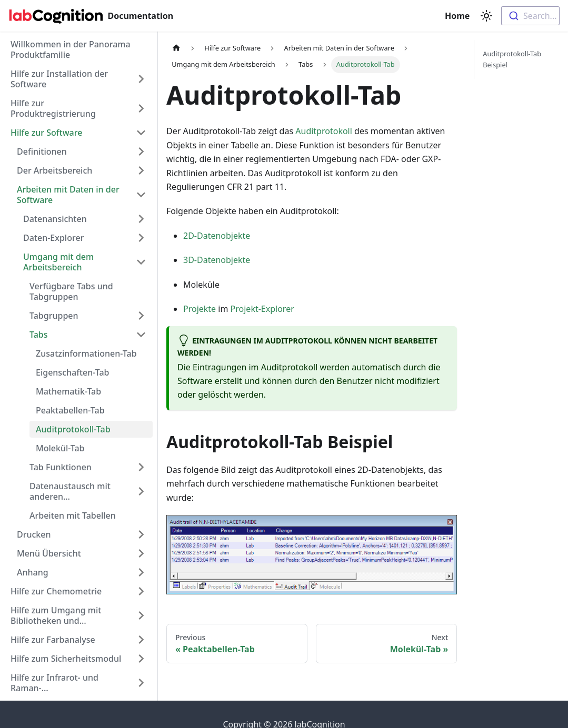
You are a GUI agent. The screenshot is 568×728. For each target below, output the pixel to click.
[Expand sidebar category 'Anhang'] (141, 572)
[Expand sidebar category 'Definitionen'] (141, 151)
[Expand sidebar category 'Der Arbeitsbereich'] (141, 170)
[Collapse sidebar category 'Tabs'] (141, 335)
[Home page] (176, 48)
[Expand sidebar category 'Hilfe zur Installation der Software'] (141, 79)
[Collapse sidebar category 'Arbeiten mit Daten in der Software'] (141, 195)
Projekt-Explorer (262, 309)
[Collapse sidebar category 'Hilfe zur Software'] (141, 133)
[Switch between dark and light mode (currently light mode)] (486, 16)
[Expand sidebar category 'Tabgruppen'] (141, 316)
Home (459, 16)
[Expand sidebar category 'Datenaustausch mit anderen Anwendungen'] (141, 491)
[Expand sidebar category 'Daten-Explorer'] (141, 238)
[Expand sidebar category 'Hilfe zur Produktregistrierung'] (141, 108)
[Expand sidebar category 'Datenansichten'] (141, 219)
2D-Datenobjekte (217, 236)
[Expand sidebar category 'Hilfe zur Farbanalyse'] (141, 640)
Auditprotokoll (324, 131)
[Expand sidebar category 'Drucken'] (141, 534)
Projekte (200, 309)
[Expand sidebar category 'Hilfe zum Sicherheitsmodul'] (141, 659)
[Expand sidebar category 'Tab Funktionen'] (141, 467)
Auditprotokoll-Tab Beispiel (512, 59)
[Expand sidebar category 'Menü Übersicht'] (141, 553)
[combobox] (530, 16)
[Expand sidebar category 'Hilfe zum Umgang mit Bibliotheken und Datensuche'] (141, 615)
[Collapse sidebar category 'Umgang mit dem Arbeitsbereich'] (141, 262)
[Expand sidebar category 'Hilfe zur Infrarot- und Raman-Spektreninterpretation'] (141, 683)
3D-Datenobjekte (217, 260)
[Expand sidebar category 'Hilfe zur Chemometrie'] (141, 591)
